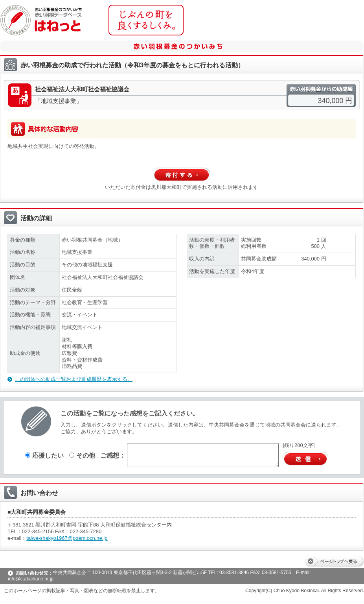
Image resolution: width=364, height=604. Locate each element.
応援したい (44, 455)
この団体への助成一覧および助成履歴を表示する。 (74, 379)
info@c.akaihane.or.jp (31, 579)
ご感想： (113, 455)
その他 (82, 455)
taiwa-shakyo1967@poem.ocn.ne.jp (67, 538)
